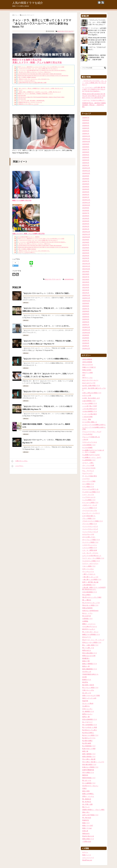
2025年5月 (86, 155)
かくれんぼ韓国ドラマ (90, 403)
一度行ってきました (89, 574)
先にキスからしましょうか (91, 603)
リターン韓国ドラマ (89, 566)
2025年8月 (86, 147)
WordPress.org (87, 860)
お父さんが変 (87, 395)
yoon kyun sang (22, 95)
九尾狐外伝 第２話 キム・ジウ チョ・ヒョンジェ (30, 102)
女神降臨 (85, 621)
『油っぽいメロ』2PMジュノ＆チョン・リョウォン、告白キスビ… (35, 72)
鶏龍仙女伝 (86, 834)
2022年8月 (86, 242)
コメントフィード (88, 858)
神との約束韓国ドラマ (90, 725)
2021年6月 (86, 280)
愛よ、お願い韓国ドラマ (90, 645)
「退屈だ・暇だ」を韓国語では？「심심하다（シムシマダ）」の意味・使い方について (39, 92)
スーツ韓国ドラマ (88, 484)
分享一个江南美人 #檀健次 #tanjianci (27, 77)
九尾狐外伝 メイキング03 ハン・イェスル (28, 104)
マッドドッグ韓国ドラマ (90, 542)
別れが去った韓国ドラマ (90, 605)
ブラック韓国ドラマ (89, 518)
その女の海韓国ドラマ (90, 411)
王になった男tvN (88, 704)
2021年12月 (86, 264)
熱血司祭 (85, 701)
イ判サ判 (85, 440)
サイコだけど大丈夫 (89, 468)
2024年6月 (86, 184)
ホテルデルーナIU (88, 534)
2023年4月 (86, 221)
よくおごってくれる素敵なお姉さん (94, 425)
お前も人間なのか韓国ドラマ (92, 393)
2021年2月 (86, 290)
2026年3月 (86, 128)
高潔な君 (85, 831)
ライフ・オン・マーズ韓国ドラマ (93, 558)
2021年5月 (86, 282)
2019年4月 (86, 343)
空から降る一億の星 (89, 759)
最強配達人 (86, 658)
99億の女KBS (87, 370)
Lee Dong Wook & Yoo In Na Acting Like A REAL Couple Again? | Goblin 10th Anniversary (40, 74)
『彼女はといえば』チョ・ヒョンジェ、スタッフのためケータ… (34, 79)
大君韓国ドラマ (87, 619)
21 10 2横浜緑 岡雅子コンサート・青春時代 (29, 237)
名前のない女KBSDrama (90, 611)
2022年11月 (86, 234)
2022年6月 (86, 248)
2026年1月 (86, 134)
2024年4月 (86, 189)
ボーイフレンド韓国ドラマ (91, 540)
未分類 (84, 677)
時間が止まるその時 (89, 656)
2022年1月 (86, 261)
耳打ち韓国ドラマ (88, 773)
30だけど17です (88, 365)
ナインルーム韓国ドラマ (90, 503)
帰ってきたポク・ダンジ (90, 632)
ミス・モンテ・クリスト (90, 553)
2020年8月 (86, 306)
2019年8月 (86, 338)
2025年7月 (86, 149)
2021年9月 (86, 272)
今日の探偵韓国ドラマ (90, 592)
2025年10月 (86, 142)
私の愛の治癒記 (87, 741)
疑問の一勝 (86, 717)
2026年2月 (86, 131)
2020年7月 (86, 309)
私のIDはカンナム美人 (90, 730)
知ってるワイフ (87, 722)
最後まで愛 (86, 661)
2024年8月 (86, 179)
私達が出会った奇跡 (89, 749)
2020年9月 (86, 303)
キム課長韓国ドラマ (89, 460)
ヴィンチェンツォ (88, 572)
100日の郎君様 (87, 362)
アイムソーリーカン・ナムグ (92, 432)
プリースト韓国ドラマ (90, 524)
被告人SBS (86, 791)
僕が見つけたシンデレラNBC (92, 597)
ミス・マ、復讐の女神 (90, 550)
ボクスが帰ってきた (89, 537)
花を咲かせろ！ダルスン (90, 786)
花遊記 (84, 788)
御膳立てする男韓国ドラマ (91, 635)
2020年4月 (86, 317)
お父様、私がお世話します (91, 398)
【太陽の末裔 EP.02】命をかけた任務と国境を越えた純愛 (32, 83)
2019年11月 (86, 330)
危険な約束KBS (87, 608)
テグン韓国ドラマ (88, 487)
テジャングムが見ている (90, 489)
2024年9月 (86, 176)
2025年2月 (86, 163)
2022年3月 (86, 256)
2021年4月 (86, 285)
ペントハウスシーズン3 (90, 532)
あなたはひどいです (89, 383)
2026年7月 (86, 118)
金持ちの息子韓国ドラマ (90, 815)
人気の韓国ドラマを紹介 (28, 3)
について (20, 90)
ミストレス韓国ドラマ (90, 548)
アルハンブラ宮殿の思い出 (91, 437)
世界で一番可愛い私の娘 (90, 582)
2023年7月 (86, 213)
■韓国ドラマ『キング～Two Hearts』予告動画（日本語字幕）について (35, 94)
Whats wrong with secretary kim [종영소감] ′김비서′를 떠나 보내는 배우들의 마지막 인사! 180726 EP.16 (43, 76)
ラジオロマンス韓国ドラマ (91, 561)
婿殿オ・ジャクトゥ (89, 624)
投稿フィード (87, 855)
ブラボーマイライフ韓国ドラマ (93, 521)
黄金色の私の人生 (88, 836)
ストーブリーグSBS (89, 481)
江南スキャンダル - (19, 461)
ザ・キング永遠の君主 (90, 476)
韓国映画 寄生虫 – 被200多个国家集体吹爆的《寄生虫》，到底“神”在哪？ (97, 57)
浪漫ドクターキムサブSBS (91, 696)
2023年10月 (86, 205)
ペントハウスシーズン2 (90, 529)
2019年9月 (86, 335)
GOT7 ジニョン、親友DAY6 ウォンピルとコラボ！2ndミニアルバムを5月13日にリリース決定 (41, 67)
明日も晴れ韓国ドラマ (90, 653)
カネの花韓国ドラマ (89, 445)
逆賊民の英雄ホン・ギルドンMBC (93, 810)
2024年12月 (86, 168)
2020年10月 (86, 301)
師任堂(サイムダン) (89, 629)
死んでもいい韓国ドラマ (90, 688)
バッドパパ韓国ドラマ (90, 508)
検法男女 (85, 682)
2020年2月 (86, 322)
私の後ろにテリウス (89, 738)
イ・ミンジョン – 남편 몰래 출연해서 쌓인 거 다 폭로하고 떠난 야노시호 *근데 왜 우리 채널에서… (42, 70)
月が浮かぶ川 (87, 672)
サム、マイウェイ (88, 471)
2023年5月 (86, 218)
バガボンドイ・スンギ (90, 505)
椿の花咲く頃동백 (88, 685)
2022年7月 (86, 245)
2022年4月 (86, 253)
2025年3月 (86, 160)
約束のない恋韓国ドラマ (90, 767)
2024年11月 (86, 171)
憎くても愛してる (88, 648)
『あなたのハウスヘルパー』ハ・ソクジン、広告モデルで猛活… (46, 293)
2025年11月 (86, 139)
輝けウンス (86, 807)
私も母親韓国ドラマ (89, 746)
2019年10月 (86, 333)
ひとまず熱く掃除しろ (90, 422)
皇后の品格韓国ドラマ (90, 719)
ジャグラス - (17, 466)
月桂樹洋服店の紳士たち (90, 674)
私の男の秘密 (87, 743)
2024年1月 (86, 197)
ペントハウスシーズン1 (90, 526)
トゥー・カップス (88, 495)
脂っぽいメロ (87, 780)
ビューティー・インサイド (91, 513)
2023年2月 (86, 226)
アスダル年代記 (87, 434)
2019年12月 (86, 327)
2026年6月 (86, 120)
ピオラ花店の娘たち (89, 516)
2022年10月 (86, 237)
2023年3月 (86, 224)
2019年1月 (86, 346)
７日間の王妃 (87, 842)
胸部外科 (85, 775)
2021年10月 (86, 269)
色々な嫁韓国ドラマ (89, 783)
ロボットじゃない (88, 569)
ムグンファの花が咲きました (92, 556)
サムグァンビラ (87, 473)
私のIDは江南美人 (88, 733)
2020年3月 (86, 319)
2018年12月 (86, 349)
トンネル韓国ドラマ (89, 500)
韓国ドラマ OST (88, 826)
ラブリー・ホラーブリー (90, 564)
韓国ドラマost (87, 828)
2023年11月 (86, 203)
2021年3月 (86, 287)
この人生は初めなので (90, 409)
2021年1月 (86, 293)
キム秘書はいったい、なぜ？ (92, 457)
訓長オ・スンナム (88, 796)
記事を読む (26, 303)
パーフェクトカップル (90, 511)
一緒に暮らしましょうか (90, 577)
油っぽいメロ (87, 693)
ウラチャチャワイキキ (90, 442)
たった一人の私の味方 (90, 414)
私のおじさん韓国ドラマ (90, 735)
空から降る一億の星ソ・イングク (93, 762)
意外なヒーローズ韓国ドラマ (92, 642)
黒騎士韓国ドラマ (88, 839)
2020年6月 (86, 311)
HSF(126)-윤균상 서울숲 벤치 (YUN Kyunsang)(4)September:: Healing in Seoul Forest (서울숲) (41, 97)
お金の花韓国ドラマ (89, 401)
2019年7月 (86, 341)
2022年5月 (86, 250)
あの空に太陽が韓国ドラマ (91, 386)
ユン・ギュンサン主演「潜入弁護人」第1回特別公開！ (31, 101)
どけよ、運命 (87, 419)
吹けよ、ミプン (87, 613)
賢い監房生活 (87, 802)
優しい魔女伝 (87, 600)
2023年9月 (86, 208)
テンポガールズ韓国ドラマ (91, 492)
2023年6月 (86, 216)
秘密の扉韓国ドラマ (89, 757)
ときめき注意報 (87, 417)
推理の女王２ (87, 650)
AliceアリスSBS (88, 373)
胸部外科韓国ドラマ (89, 778)
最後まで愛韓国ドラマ (90, 664)
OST (84, 375)
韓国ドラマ (86, 823)
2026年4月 (86, 126)
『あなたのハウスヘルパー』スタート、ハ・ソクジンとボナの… (46, 326)
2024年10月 (86, 173)
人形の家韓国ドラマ (89, 585)
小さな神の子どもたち (90, 627)
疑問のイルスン (87, 714)
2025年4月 (86, 157)
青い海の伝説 (87, 818)
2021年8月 (86, 274)
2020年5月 (86, 314)
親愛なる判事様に (88, 794)
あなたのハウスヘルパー (65, 31)
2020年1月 (86, 325)
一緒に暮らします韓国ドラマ (92, 580)
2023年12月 (86, 200)
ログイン (85, 852)
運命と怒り (86, 812)
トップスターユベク (89, 497)
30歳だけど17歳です (89, 367)
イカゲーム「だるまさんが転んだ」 (27, 81)
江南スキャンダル (88, 690)
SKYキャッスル (87, 378)
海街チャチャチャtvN (89, 698)
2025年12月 (86, 136)
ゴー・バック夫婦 (88, 465)
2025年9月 (86, 144)
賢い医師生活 (87, 799)
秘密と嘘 (85, 751)
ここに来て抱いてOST (90, 406)
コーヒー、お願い (88, 463)
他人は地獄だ (87, 595)
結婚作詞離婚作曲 (88, 770)
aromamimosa (69, 279)
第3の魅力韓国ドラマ (89, 765)
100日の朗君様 (87, 359)
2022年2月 (86, 258)
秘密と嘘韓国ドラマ (89, 754)
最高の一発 (86, 666)
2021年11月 (86, 266)
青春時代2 (86, 820)
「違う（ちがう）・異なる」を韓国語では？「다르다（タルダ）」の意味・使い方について (40, 88)
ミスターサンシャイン (90, 545)
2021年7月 (86, 277)
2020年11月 (86, 298)
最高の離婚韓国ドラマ (90, 669)
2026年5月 (86, 123)
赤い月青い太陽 (87, 804)
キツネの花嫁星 (87, 448)
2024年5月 (86, 187)
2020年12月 (86, 295)
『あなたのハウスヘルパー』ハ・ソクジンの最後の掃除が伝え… (46, 359)
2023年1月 (86, 229)
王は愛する (86, 706)
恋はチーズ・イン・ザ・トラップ (93, 640)
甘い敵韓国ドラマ (88, 711)
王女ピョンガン (87, 709)
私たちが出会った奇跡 (90, 727)
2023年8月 (86, 211)
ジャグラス (86, 479)
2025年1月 (86, 165)
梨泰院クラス (87, 680)
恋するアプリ (87, 637)
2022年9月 (86, 240)
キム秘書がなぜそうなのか (91, 455)
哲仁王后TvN (87, 616)
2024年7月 (86, 181)
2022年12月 (86, 232)
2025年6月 (86, 152)
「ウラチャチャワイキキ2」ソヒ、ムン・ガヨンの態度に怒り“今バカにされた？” (38, 69)
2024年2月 (86, 195)
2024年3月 (86, 192)
